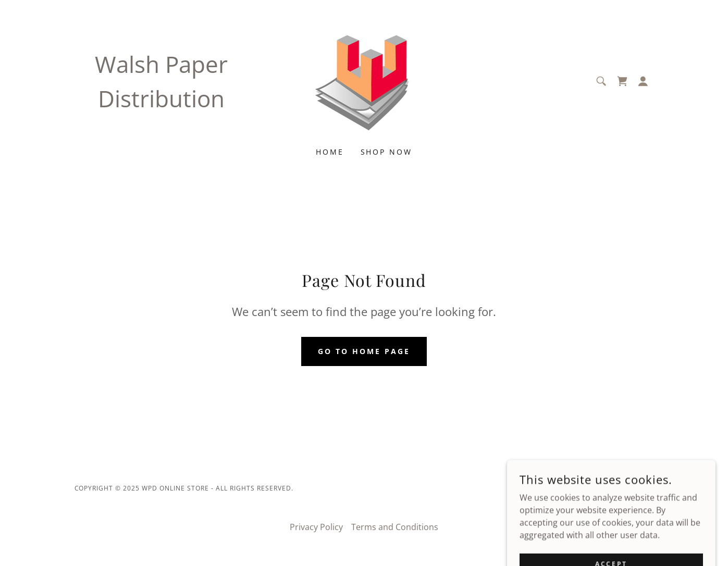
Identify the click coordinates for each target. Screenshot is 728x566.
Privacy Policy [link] (316, 527)
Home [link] (330, 152)
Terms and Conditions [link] (395, 527)
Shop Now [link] (387, 152)
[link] (364, 80)
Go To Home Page (364, 351)
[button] (643, 81)
